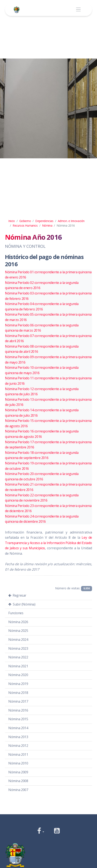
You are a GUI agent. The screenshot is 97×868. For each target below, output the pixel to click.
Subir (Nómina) (22, 604)
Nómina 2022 (18, 657)
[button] (41, 831)
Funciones (16, 613)
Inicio (12, 221)
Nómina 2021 (18, 666)
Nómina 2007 (18, 790)
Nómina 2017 (18, 701)
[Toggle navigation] (78, 10)
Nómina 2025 (18, 631)
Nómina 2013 (18, 737)
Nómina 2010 (18, 763)
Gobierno (25, 221)
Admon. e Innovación (71, 221)
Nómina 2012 (18, 746)
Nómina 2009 (18, 772)
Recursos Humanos (25, 225)
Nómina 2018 (18, 693)
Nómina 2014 (18, 728)
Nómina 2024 (18, 640)
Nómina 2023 (18, 648)
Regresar (17, 595)
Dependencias (44, 221)
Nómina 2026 (18, 622)
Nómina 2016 (18, 710)
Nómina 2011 (18, 754)
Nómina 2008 (18, 781)
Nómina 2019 (18, 684)
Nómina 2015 (18, 719)
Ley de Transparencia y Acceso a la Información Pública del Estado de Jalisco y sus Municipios (48, 543)
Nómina (47, 225)
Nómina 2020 (18, 675)
